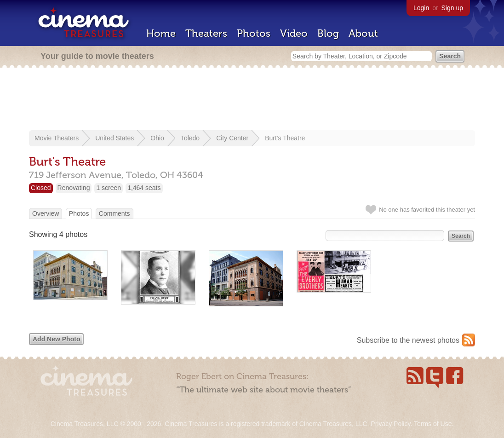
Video (294, 33)
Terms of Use (433, 424)
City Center (232, 138)
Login (421, 8)
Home (161, 33)
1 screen (109, 188)
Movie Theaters (57, 138)
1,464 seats (144, 188)
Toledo (190, 138)
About (363, 33)
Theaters (206, 33)
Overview (46, 213)
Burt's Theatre (285, 138)
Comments (115, 213)
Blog (328, 33)
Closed (41, 188)
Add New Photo (56, 339)
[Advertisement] (252, 100)
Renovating (74, 188)
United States (115, 138)
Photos (254, 33)
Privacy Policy (390, 424)
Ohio (157, 138)
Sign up (452, 8)
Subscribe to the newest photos (408, 340)
